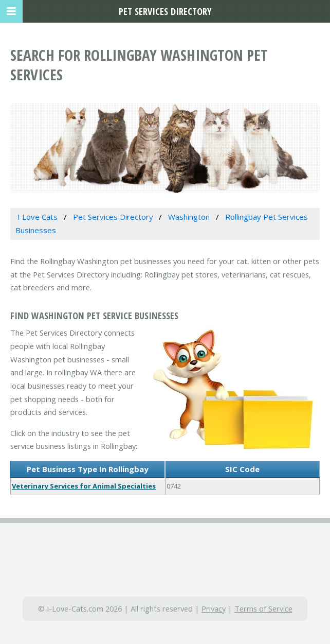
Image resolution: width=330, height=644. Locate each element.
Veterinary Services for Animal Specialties (84, 486)
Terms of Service (263, 608)
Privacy (214, 608)
